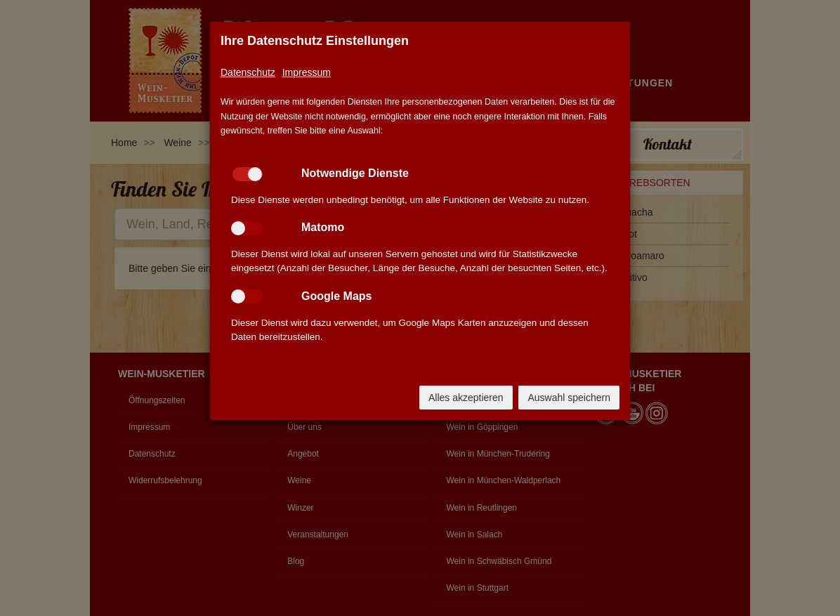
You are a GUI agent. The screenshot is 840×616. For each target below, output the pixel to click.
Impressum (307, 72)
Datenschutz (248, 72)
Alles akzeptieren (466, 398)
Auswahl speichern (569, 398)
